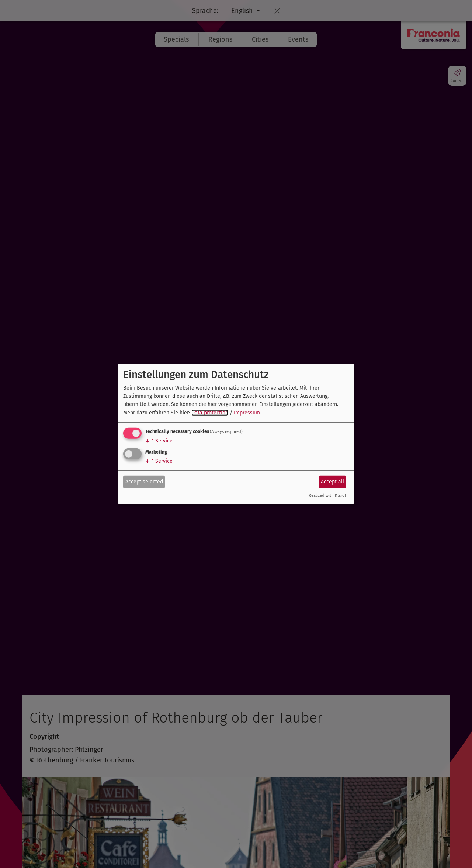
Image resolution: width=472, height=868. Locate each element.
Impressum (247, 413)
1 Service (159, 441)
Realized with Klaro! (327, 495)
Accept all (332, 481)
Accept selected (144, 481)
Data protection (210, 413)
